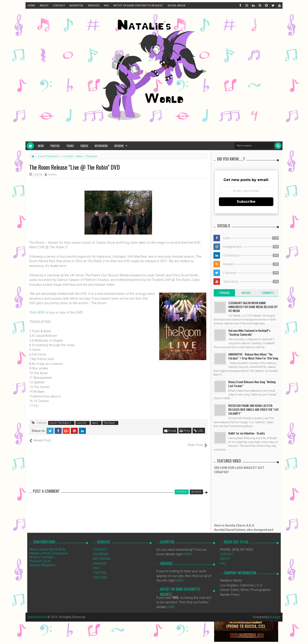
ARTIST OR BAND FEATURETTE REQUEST (138, 5)
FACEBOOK (101, 550)
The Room (109, 423)
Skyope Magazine (42, 560)
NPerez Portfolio (41, 552)
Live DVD (81, 423)
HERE (41, 312)
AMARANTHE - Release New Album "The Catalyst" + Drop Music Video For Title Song (253, 356)
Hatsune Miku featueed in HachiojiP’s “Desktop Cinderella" (249, 332)
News (41, 146)
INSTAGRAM (102, 554)
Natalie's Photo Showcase (49, 548)
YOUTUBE (100, 573)
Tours (70, 146)
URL (199, 431)
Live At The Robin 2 (60, 423)
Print (185, 431)
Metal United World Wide (47, 545)
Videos (84, 146)
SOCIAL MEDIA (176, 5)
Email (170, 431)
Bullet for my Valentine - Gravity (246, 433)
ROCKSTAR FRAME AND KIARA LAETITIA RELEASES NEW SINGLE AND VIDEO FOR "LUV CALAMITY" (253, 409)
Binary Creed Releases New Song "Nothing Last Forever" (252, 384)
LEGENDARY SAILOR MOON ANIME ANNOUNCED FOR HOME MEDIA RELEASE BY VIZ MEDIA (253, 307)
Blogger (275, 612)
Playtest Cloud (40, 556)
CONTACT (59, 5)
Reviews (119, 146)
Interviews (101, 146)
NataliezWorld (37, 612)
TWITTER (100, 568)
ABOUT (44, 5)
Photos (55, 146)
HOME (31, 5)
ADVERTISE (76, 5)
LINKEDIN (100, 559)
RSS (96, 563)
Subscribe (246, 202)
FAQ (106, 5)
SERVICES (94, 5)
